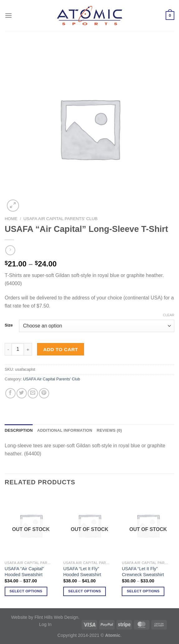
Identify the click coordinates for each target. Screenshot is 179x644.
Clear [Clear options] (169, 315)
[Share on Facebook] (10, 393)
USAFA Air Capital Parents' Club (60, 219)
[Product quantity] (18, 349)
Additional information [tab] (65, 430)
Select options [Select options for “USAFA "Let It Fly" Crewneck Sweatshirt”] (143, 591)
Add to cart (61, 349)
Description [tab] (19, 430)
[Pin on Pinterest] (44, 393)
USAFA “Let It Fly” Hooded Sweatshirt (82, 572)
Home (11, 219)
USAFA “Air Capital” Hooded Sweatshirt (24, 572)
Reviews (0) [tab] (109, 430)
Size (9, 325)
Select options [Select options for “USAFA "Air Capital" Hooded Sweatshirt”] (26, 591)
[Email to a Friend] (33, 393)
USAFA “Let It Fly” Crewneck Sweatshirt (143, 572)
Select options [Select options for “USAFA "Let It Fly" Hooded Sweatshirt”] (85, 591)
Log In (45, 624)
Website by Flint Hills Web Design (45, 617)
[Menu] (8, 15)
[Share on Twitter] (22, 393)
